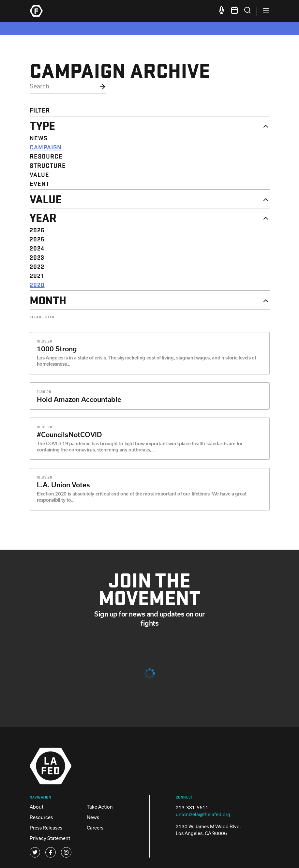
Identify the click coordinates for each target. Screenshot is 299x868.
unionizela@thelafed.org (203, 814)
